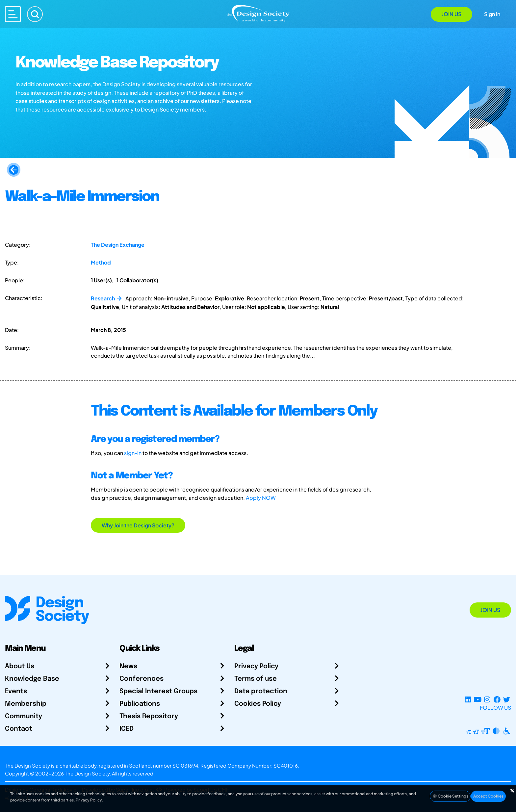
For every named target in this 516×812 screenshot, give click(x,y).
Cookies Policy (258, 704)
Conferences (142, 679)
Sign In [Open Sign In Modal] (492, 14)
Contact (19, 729)
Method (101, 262)
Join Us (451, 14)
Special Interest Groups (158, 691)
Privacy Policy (256, 666)
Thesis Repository (149, 716)
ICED (127, 729)
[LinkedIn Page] (468, 700)
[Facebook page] (497, 700)
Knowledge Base (32, 679)
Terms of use (256, 679)
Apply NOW (261, 498)
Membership (26, 704)
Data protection (261, 691)
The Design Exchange (118, 245)
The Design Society (87, 773)
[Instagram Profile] (487, 700)
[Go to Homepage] (258, 14)
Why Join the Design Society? (138, 525)
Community (24, 716)
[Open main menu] (13, 14)
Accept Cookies (488, 796)
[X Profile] (507, 700)
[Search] (35, 14)
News (128, 666)
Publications (140, 704)
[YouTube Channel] (477, 700)
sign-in (133, 453)
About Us (20, 666)
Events (16, 691)
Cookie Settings (450, 796)
